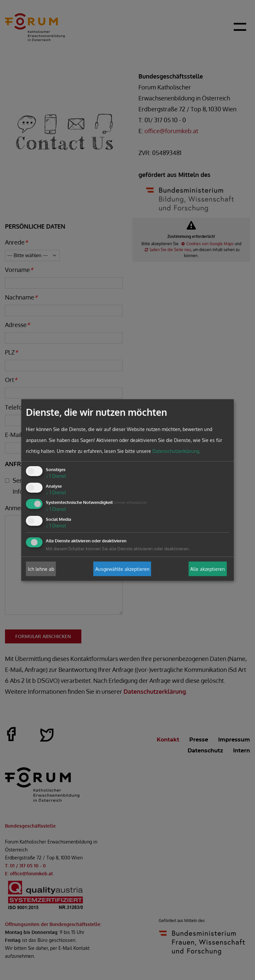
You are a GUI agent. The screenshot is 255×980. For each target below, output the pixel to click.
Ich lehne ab (41, 569)
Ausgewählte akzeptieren (122, 569)
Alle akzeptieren (208, 569)
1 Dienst (56, 476)
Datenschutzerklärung (176, 451)
